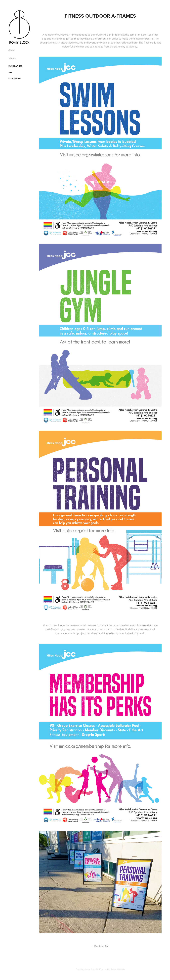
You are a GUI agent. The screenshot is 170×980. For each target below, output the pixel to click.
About (12, 50)
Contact (12, 58)
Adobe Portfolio (118, 969)
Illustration (15, 79)
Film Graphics (15, 66)
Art (10, 72)
